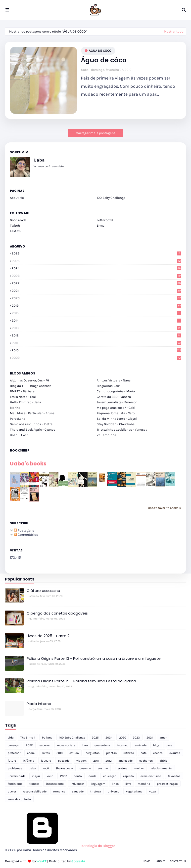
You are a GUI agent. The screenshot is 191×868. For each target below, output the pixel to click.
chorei (31, 753)
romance (59, 791)
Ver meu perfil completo (49, 166)
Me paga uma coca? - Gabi (116, 408)
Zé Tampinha (106, 435)
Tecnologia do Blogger (60, 846)
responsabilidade (35, 791)
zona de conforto (19, 799)
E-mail (102, 226)
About (161, 861)
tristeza (96, 791)
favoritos (174, 776)
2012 (96, 335)
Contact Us (178, 861)
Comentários (26, 535)
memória (144, 784)
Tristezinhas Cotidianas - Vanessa (122, 430)
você (46, 768)
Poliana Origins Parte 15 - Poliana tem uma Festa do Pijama (81, 681)
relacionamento (161, 768)
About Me (17, 198)
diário (164, 761)
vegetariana (134, 791)
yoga (153, 791)
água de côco (100, 51)
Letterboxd (105, 220)
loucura (46, 761)
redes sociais (66, 745)
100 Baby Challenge (111, 198)
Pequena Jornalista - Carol (116, 413)
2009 (96, 358)
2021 (96, 291)
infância (29, 761)
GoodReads (18, 220)
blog (156, 745)
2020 (96, 298)
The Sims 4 (28, 738)
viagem (81, 761)
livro (85, 745)
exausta (175, 753)
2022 (96, 283)
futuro (12, 761)
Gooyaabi (78, 861)
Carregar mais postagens (96, 133)
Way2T (42, 861)
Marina (15, 408)
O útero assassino (43, 591)
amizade (141, 745)
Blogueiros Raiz (108, 386)
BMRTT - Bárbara (22, 391)
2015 (96, 313)
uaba (32, 768)
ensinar (103, 768)
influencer (77, 784)
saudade (78, 791)
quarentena (102, 745)
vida (11, 738)
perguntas (93, 753)
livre (128, 784)
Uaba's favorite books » (165, 508)
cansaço (13, 745)
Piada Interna (39, 704)
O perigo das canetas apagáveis (57, 613)
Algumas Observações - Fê (29, 380)
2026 (96, 253)
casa (169, 745)
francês (34, 784)
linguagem (98, 784)
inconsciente (55, 784)
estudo (74, 753)
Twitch (15, 226)
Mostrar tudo (174, 31)
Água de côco (104, 60)
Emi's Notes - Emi (23, 397)
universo (114, 791)
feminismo (15, 784)
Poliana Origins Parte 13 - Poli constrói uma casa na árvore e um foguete (94, 658)
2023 (96, 276)
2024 (96, 268)
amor (163, 738)
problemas (15, 768)
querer (12, 791)
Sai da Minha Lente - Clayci (117, 419)
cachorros (146, 761)
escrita (158, 753)
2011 (96, 343)
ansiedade (125, 761)
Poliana (47, 738)
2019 (96, 306)
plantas (111, 753)
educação (110, 776)
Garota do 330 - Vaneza (114, 397)
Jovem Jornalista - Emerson (117, 402)
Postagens (24, 530)
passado (64, 761)
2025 (96, 261)
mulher (139, 768)
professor (14, 753)
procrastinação (167, 784)
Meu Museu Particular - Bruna (32, 413)
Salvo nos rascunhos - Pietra (31, 424)
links (115, 784)
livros (46, 753)
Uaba (85, 70)
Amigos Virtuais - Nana (114, 380)
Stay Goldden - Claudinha (116, 424)
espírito (128, 776)
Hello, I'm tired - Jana (25, 402)
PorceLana (18, 419)
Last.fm (15, 231)
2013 (96, 328)
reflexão (129, 753)
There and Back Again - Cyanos (33, 430)
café (144, 753)
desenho (85, 768)
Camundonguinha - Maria (116, 391)
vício (50, 776)
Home (146, 861)
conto (78, 776)
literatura (121, 768)
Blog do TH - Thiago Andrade (31, 386)
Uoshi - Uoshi (20, 435)
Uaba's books (28, 464)
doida (93, 776)
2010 (96, 350)
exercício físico (151, 776)
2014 (96, 320)
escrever (45, 745)
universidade (17, 776)
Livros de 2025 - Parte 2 (48, 636)
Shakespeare (64, 768)
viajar (36, 776)
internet (122, 745)
